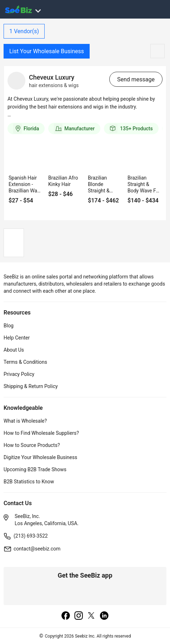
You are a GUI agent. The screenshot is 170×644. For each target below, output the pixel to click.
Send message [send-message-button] (136, 79)
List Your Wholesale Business (47, 51)
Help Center (17, 338)
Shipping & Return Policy (31, 386)
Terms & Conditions (25, 362)
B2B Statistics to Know (29, 482)
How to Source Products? (32, 445)
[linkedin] (104, 616)
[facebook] (66, 616)
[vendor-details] (16, 81)
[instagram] (79, 616)
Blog (9, 326)
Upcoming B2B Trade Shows (35, 469)
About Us (14, 350)
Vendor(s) (24, 31)
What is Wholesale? (25, 421)
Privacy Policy (19, 374)
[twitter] (91, 616)
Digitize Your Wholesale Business (40, 457)
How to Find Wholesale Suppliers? (41, 433)
